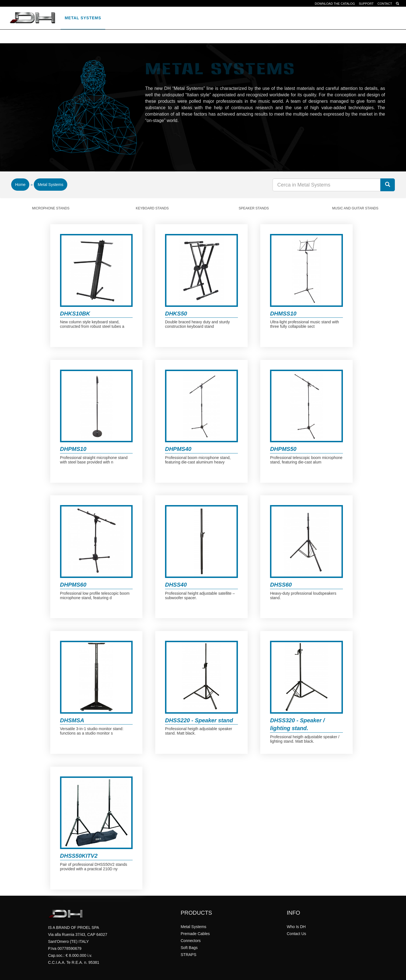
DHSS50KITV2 (79, 856)
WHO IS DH (267, 18)
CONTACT (385, 4)
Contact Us (296, 934)
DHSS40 (176, 585)
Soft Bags (209, 18)
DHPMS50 (283, 449)
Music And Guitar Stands (355, 208)
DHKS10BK (75, 314)
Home (20, 185)
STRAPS (238, 18)
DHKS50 (176, 314)
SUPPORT (366, 4)
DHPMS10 (73, 449)
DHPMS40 (178, 449)
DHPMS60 (73, 585)
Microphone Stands (51, 208)
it (286, 18)
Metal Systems (83, 18)
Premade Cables (129, 18)
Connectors (173, 18)
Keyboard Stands (152, 208)
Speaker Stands (254, 208)
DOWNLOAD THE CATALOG (335, 4)
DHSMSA (72, 720)
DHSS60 (281, 585)
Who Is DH (296, 927)
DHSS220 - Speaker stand (199, 720)
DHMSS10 (283, 314)
